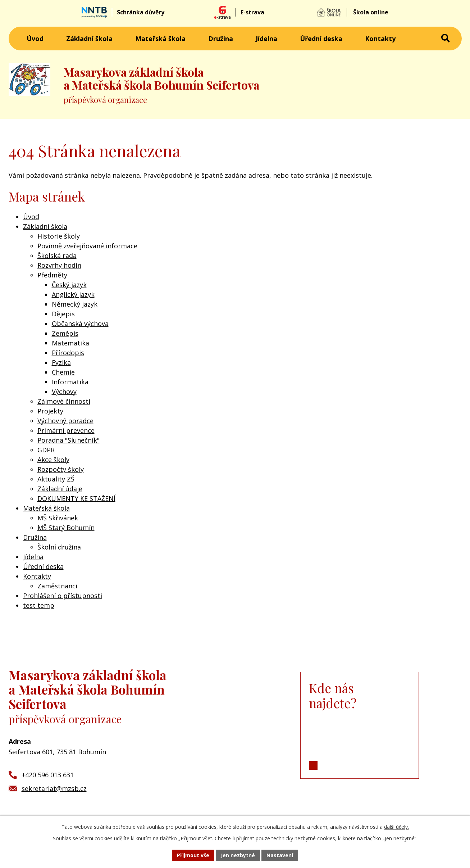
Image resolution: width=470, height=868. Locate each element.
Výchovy (64, 392)
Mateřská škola (160, 39)
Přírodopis (68, 353)
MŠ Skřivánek (58, 518)
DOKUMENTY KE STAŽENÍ (76, 498)
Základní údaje (60, 489)
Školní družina (59, 547)
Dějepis (63, 314)
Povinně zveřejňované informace (87, 246)
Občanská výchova (80, 324)
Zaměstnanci (57, 586)
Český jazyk (69, 285)
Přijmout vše (193, 855)
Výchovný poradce (65, 421)
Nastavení (280, 855)
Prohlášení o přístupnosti (63, 596)
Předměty (52, 275)
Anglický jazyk (73, 294)
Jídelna (266, 39)
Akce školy (53, 460)
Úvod (35, 39)
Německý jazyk (75, 304)
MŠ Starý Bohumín (66, 528)
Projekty (50, 411)
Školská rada (57, 256)
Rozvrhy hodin (59, 265)
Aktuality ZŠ (56, 479)
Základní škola (89, 39)
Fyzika (61, 362)
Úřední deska (321, 39)
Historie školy (59, 236)
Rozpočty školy (61, 469)
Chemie (63, 372)
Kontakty (380, 39)
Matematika (70, 343)
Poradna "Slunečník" (69, 440)
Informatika (70, 382)
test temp (39, 605)
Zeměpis (65, 333)
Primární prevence (66, 430)
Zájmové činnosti (64, 401)
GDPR (46, 450)
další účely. (396, 827)
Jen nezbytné (238, 855)
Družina (221, 39)
